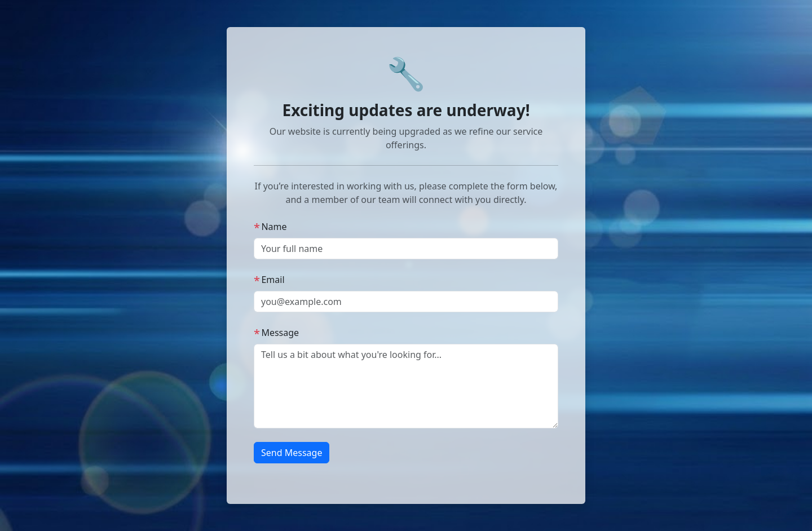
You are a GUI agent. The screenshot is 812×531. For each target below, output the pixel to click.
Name (270, 227)
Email (269, 280)
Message (276, 333)
